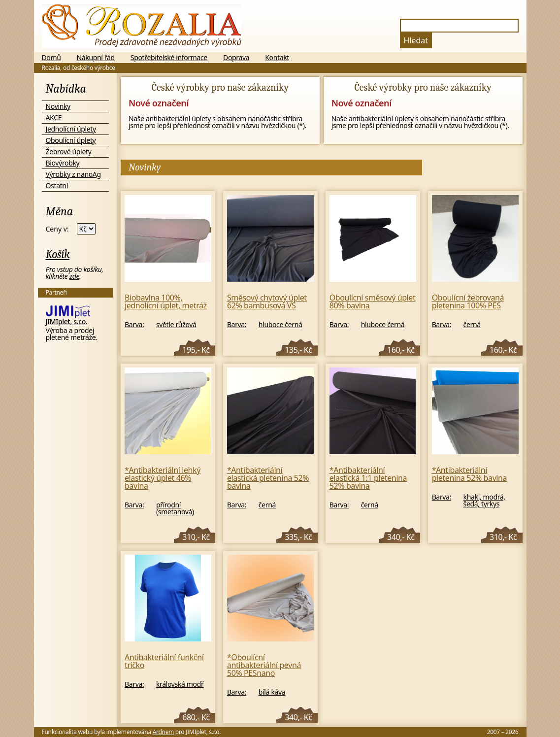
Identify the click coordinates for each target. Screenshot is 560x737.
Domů (51, 58)
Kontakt (277, 58)
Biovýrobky (63, 163)
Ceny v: (57, 229)
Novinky (58, 106)
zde (74, 276)
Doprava (236, 58)
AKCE (54, 117)
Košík (58, 254)
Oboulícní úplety (71, 140)
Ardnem (163, 732)
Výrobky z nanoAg (73, 174)
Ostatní (57, 185)
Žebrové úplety (69, 151)
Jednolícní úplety (71, 129)
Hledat (416, 40)
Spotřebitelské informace (169, 58)
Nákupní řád (96, 58)
